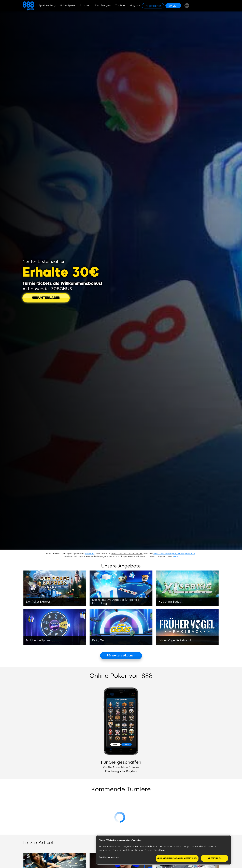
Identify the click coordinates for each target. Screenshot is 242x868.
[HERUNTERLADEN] (46, 298)
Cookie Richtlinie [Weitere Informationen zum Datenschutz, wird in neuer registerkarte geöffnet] (155, 850)
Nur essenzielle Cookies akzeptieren (177, 858)
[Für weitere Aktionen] (121, 656)
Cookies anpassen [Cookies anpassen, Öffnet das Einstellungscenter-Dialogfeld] (109, 857)
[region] (164, 850)
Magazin (135, 5)
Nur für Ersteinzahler (44, 261)
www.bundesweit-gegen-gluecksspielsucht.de (174, 554)
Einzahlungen (103, 5)
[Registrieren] (153, 6)
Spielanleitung (47, 5)
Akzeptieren (215, 858)
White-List (90, 554)
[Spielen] (173, 6)
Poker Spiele (68, 5)
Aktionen (85, 5)
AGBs (175, 556)
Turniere (120, 5)
